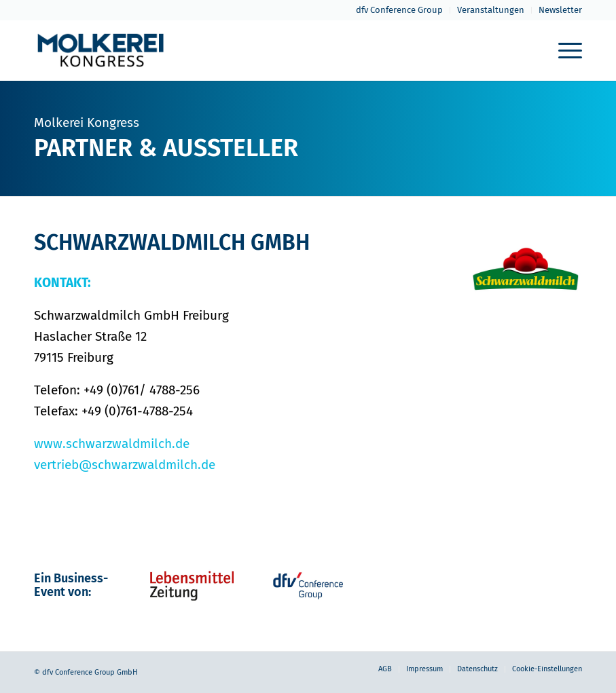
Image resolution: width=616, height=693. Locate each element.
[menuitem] (400, 10)
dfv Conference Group (399, 10)
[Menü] (563, 50)
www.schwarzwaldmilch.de (112, 444)
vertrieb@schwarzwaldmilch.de (125, 465)
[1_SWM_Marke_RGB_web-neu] (526, 273)
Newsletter (560, 10)
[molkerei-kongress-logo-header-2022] (101, 50)
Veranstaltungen (491, 10)
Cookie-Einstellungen (547, 669)
